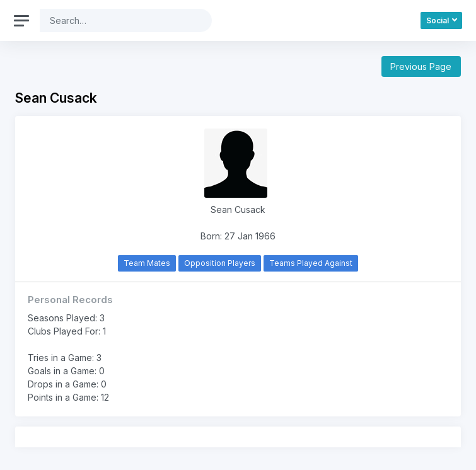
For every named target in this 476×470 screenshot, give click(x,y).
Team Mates (147, 263)
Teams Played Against (311, 263)
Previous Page (421, 66)
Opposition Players (220, 263)
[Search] (116, 20)
